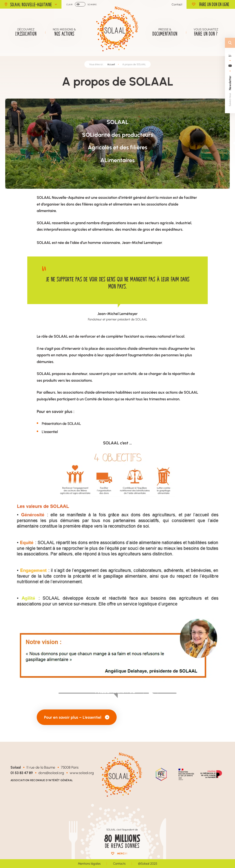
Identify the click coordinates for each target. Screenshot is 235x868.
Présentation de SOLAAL (61, 424)
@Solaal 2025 (148, 863)
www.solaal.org (82, 773)
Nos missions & (64, 32)
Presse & (165, 32)
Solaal (16, 767)
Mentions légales (89, 863)
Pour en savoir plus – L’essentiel (77, 717)
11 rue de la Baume (41, 767)
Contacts (119, 863)
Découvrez (26, 32)
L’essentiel (50, 432)
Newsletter (230, 83)
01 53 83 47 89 (22, 773)
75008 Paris (70, 767)
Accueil (111, 64)
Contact (177, 4)
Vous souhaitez (206, 32)
